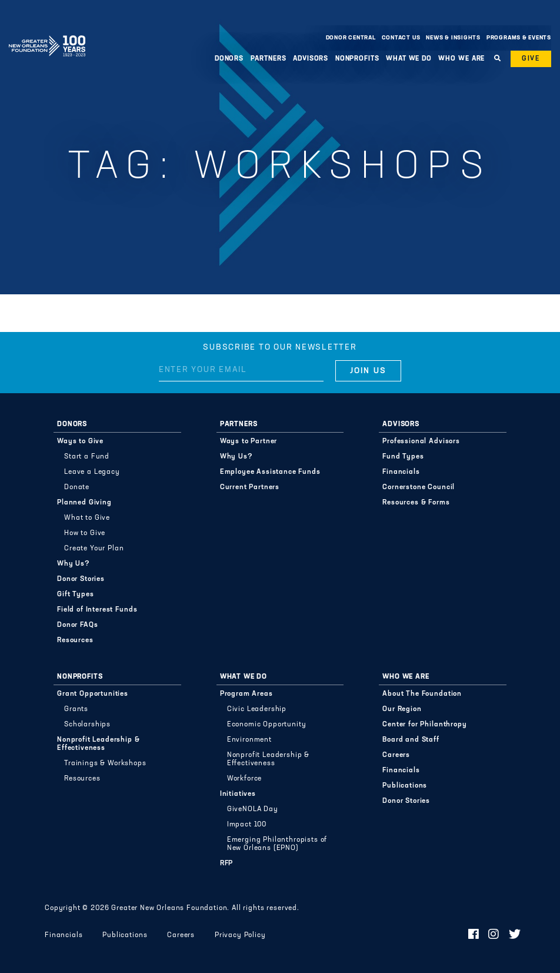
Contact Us (401, 38)
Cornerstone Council (419, 487)
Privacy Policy (240, 935)
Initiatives (238, 794)
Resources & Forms (416, 503)
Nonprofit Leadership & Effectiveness (98, 744)
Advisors (311, 59)
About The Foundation (422, 694)
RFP (227, 864)
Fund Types (403, 457)
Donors (229, 59)
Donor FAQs (77, 625)
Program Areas (246, 694)
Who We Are (461, 59)
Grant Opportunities (93, 694)
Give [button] (531, 59)
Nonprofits (357, 59)
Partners (269, 59)
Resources (75, 640)
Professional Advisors (421, 441)
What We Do (409, 59)
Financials (401, 472)
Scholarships (87, 725)
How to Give (85, 533)
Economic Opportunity (267, 725)
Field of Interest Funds (97, 610)
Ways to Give (80, 441)
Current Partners (250, 487)
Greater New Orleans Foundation (47, 35)
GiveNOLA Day (253, 809)
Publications (405, 786)
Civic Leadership (257, 709)
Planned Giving (84, 503)
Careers (396, 755)
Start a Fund (87, 457)
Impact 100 (247, 825)
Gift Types (75, 595)
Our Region (402, 709)
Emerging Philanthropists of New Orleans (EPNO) (277, 844)
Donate (77, 487)
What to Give (87, 518)
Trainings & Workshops (105, 763)
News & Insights (453, 38)
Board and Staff (411, 740)
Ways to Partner (249, 441)
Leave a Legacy (92, 472)
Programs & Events (519, 38)
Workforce (245, 779)
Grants (76, 709)
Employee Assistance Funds (270, 472)
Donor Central (351, 38)
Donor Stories (81, 579)
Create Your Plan (94, 549)
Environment (249, 740)
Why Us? (74, 564)
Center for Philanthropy (424, 725)
